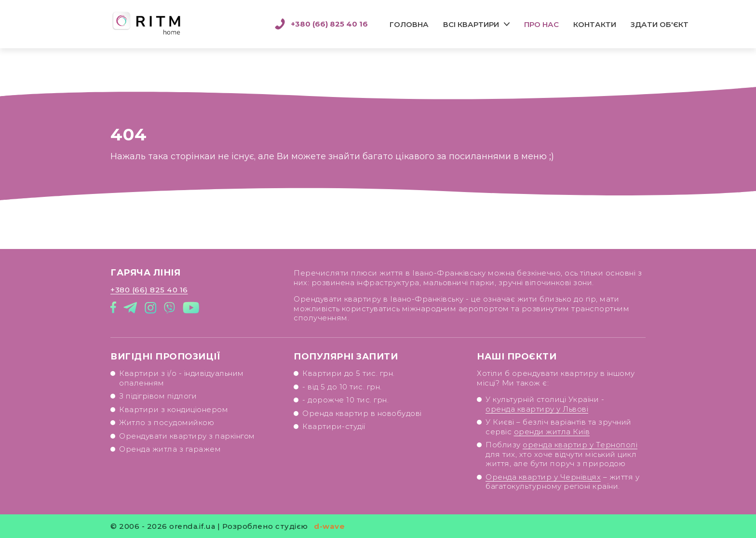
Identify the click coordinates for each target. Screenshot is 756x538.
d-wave (329, 526)
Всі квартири (471, 24)
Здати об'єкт (660, 24)
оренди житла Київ (552, 432)
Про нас (541, 24)
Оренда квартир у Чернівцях (543, 477)
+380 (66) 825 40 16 (321, 24)
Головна (409, 24)
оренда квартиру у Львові (537, 409)
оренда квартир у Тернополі (580, 445)
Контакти (595, 24)
